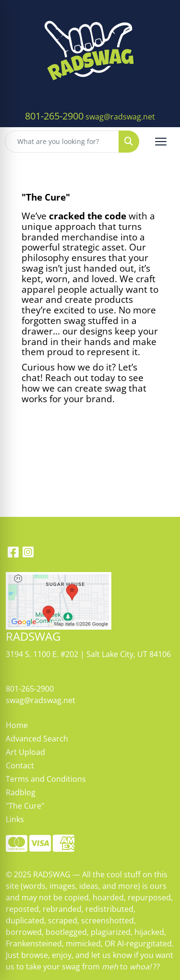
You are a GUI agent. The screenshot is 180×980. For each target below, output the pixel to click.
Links (15, 819)
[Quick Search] (62, 142)
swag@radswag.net (120, 117)
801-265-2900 (54, 116)
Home (17, 725)
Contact (20, 765)
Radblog (21, 792)
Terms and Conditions (46, 779)
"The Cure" (25, 806)
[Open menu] (161, 142)
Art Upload (25, 752)
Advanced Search (37, 739)
